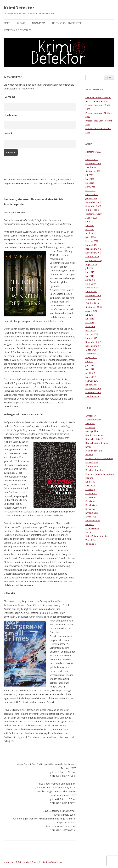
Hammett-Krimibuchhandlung (100, 474)
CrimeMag (90, 427)
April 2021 (90, 187)
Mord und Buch (93, 521)
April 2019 (90, 280)
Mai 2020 (90, 229)
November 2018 (93, 299)
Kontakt (20, 23)
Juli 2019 (89, 268)
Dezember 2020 (93, 202)
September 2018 (93, 307)
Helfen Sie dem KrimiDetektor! (67, 23)
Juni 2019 (90, 272)
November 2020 (93, 206)
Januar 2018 (91, 338)
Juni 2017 (90, 365)
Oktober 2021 (92, 167)
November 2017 (93, 346)
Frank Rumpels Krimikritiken (99, 458)
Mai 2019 (90, 276)
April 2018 (90, 326)
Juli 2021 (89, 175)
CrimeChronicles (93, 420)
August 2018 (91, 311)
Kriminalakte (92, 513)
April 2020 (90, 233)
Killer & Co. (91, 486)
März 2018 (90, 330)
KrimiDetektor (19, 8)
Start (7, 23)
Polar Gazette (92, 528)
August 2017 (91, 357)
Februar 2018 (92, 334)
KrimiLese (90, 501)
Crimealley (91, 416)
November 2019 (93, 253)
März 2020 (90, 237)
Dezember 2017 (93, 342)
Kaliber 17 (90, 482)
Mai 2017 (90, 369)
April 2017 (90, 373)
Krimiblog (90, 489)
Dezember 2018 (93, 295)
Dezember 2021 (93, 163)
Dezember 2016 (93, 389)
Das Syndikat (92, 431)
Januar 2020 (91, 245)
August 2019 (91, 264)
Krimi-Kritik (91, 497)
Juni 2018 (90, 319)
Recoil (88, 532)
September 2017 (93, 354)
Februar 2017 (92, 381)
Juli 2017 (89, 361)
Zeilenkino (91, 544)
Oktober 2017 (92, 350)
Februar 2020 (92, 241)
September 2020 (93, 214)
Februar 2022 (92, 159)
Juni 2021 (90, 179)
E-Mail (8, 133)
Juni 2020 (90, 225)
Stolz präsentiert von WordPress (47, 862)
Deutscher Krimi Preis (96, 439)
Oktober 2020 (92, 210)
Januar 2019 (91, 291)
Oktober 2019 (92, 257)
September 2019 (93, 260)
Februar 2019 (92, 288)
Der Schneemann (94, 435)
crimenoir (90, 423)
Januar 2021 (91, 198)
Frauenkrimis (92, 462)
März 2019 (90, 284)
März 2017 (90, 377)
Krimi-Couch (91, 493)
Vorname (10, 97)
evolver (89, 455)
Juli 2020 (89, 222)
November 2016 (93, 392)
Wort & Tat (91, 540)
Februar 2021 (92, 194)
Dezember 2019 (93, 249)
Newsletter (39, 23)
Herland (89, 478)
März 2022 (90, 156)
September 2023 (93, 152)
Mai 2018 (90, 323)
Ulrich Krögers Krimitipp (97, 536)
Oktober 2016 (92, 396)
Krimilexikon (91, 505)
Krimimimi (90, 509)
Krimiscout (91, 517)
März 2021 (90, 191)
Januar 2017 (91, 385)
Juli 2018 (89, 315)
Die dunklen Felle (94, 451)
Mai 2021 (90, 183)
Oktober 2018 (92, 303)
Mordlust (90, 524)
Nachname (11, 115)
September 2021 (93, 171)
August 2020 (91, 218)
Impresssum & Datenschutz (18, 30)
